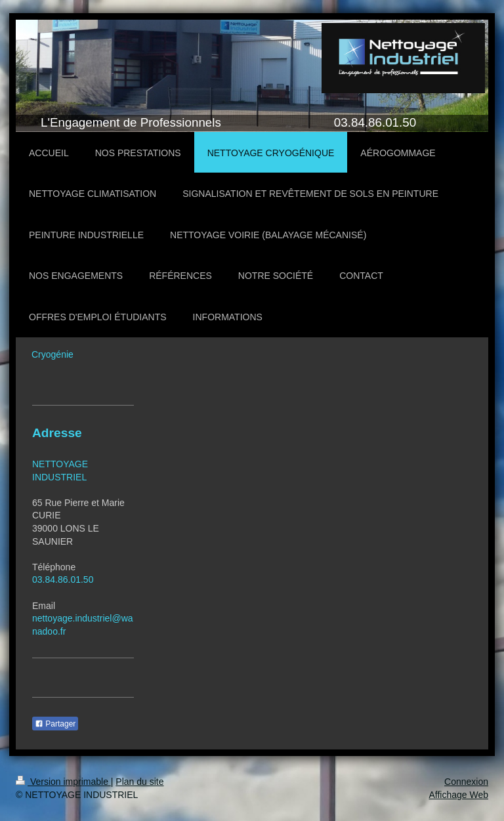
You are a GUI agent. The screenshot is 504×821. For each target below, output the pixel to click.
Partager (55, 724)
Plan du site (139, 782)
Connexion (466, 782)
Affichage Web (458, 795)
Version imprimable (63, 782)
